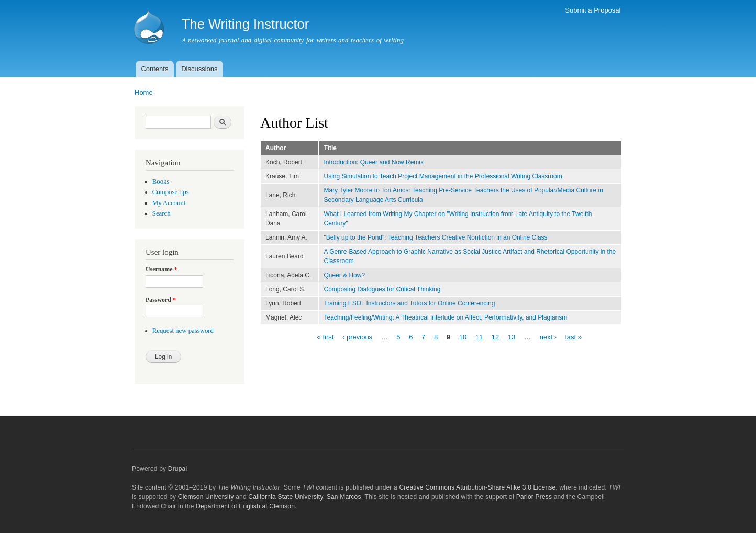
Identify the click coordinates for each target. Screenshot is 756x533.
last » (574, 337)
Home (144, 92)
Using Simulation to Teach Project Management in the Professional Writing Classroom (443, 176)
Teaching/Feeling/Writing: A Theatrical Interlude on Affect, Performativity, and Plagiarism (445, 317)
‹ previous (357, 337)
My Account (169, 203)
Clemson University (206, 497)
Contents (154, 69)
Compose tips (171, 192)
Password (161, 300)
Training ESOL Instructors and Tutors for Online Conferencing (409, 303)
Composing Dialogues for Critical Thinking (382, 289)
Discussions (199, 69)
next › (548, 337)
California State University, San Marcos (304, 497)
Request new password (183, 331)
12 (495, 337)
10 (463, 337)
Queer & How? (344, 275)
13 (512, 337)
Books (161, 182)
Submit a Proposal (593, 10)
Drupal (178, 469)
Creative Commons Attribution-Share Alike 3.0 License (477, 487)
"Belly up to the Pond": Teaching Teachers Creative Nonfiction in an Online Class (435, 237)
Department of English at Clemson (245, 506)
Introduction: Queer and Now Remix (374, 162)
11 (479, 337)
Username (161, 269)
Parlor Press (534, 497)
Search (162, 213)
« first (326, 337)
